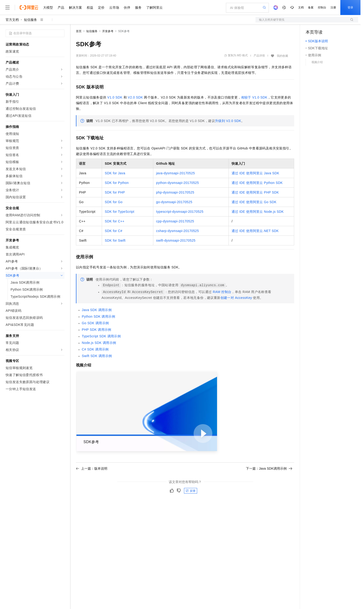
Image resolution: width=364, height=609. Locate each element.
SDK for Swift (115, 240)
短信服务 (30, 20)
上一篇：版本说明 (92, 468)
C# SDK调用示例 (95, 349)
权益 (90, 8)
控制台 (322, 8)
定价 (101, 8)
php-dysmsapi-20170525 (175, 192)
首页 (79, 31)
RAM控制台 (222, 292)
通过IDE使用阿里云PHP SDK (255, 192)
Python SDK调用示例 (98, 316)
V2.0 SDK (135, 97)
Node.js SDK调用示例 (99, 343)
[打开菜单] (8, 8)
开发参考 (108, 31)
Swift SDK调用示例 (97, 356)
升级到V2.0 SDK (228, 121)
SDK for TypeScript (120, 212)
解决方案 (75, 8)
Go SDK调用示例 (95, 323)
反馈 (191, 491)
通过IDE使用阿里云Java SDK (255, 173)
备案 (311, 8)
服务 (138, 8)
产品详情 (259, 56)
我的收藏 (282, 56)
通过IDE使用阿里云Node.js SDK (258, 212)
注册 (333, 8)
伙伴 (127, 8)
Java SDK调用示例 (97, 310)
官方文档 (12, 20)
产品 (61, 8)
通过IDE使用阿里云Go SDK (254, 202)
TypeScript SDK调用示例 (101, 336)
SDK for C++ (115, 221)
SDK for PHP (115, 192)
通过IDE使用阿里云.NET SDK (255, 231)
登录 (350, 8)
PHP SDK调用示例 (97, 330)
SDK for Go (114, 202)
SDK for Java (115, 173)
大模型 (48, 8)
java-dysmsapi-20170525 (175, 173)
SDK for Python (117, 183)
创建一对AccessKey (236, 298)
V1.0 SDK (115, 97)
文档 (301, 8)
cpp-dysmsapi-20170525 (175, 221)
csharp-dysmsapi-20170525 (177, 231)
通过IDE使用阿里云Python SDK (257, 183)
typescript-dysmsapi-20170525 (180, 212)
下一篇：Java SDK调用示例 (269, 468)
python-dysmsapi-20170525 (177, 183)
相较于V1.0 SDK (254, 97)
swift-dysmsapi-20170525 (176, 240)
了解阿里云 (154, 8)
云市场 (114, 8)
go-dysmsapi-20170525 (174, 202)
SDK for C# (114, 231)
